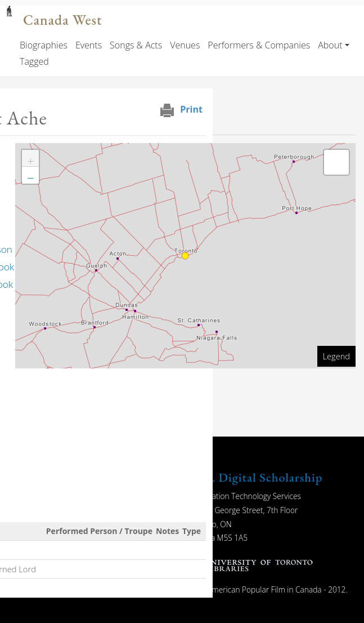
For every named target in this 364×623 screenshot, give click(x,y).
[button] (30, 158)
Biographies (44, 45)
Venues (185, 45)
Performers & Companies (259, 45)
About (330, 45)
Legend (336, 356)
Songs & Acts (136, 45)
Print (191, 109)
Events (89, 45)
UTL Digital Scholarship (256, 477)
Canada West (62, 20)
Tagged (34, 61)
